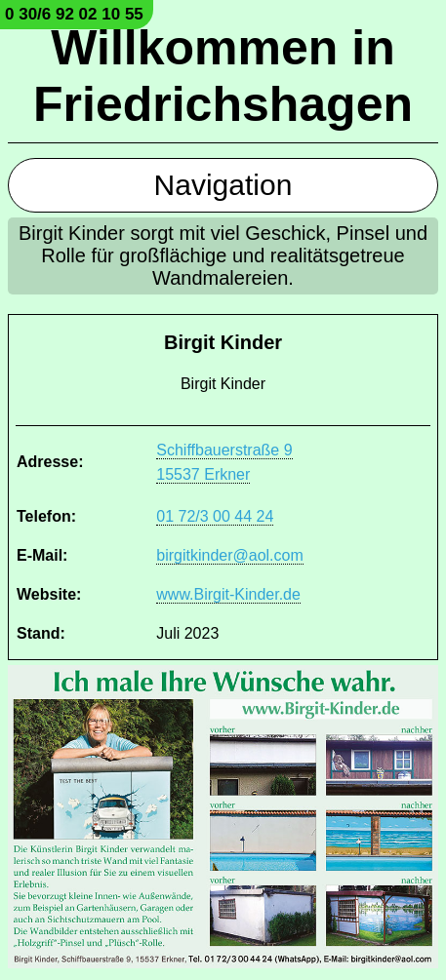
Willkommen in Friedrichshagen (223, 76)
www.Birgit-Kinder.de (228, 594)
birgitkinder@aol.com (230, 555)
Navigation (223, 185)
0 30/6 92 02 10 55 (74, 14)
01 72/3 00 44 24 (215, 516)
